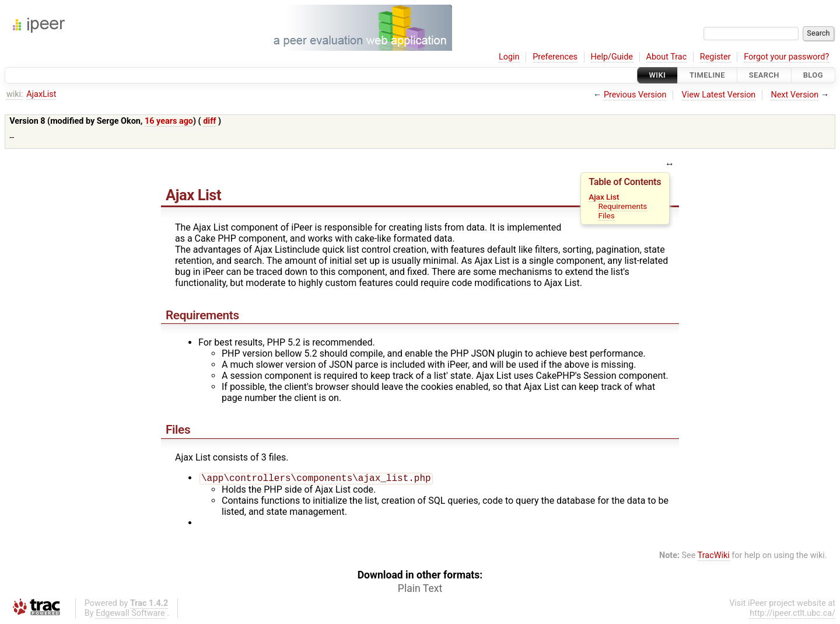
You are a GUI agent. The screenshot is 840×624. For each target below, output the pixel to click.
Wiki (658, 75)
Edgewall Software (130, 614)
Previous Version (635, 95)
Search (764, 75)
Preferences (555, 57)
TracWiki (714, 557)
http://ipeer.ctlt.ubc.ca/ (792, 614)
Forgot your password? (786, 57)
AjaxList (41, 94)
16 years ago (169, 121)
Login (509, 57)
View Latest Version (719, 95)
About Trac (667, 57)
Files (606, 215)
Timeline (707, 75)
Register (715, 57)
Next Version (794, 95)
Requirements (622, 206)
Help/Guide (612, 57)
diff (209, 121)
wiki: (15, 94)
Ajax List (604, 197)
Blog (813, 75)
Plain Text (420, 590)
